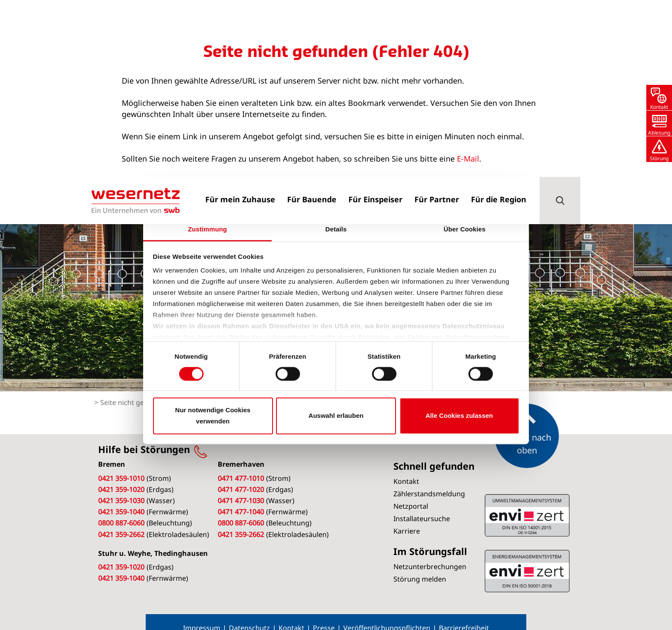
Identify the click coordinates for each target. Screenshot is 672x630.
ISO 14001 (527, 558)
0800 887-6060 (121, 510)
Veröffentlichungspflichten (387, 615)
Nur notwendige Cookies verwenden (213, 415)
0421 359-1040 (121, 499)
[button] (560, 24)
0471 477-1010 (241, 465)
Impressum (202, 615)
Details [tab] (336, 229)
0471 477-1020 (241, 477)
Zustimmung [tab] (208, 229)
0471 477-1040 (241, 499)
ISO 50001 (527, 502)
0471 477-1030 (241, 488)
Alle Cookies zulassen (459, 415)
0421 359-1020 (121, 477)
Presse (324, 615)
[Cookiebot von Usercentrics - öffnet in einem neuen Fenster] (482, 202)
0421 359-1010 (121, 465)
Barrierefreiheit (464, 615)
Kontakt (291, 615)
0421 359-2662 (121, 522)
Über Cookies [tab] (465, 229)
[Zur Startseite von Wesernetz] (136, 24)
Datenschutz (249, 615)
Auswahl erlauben (336, 415)
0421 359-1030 (121, 488)
